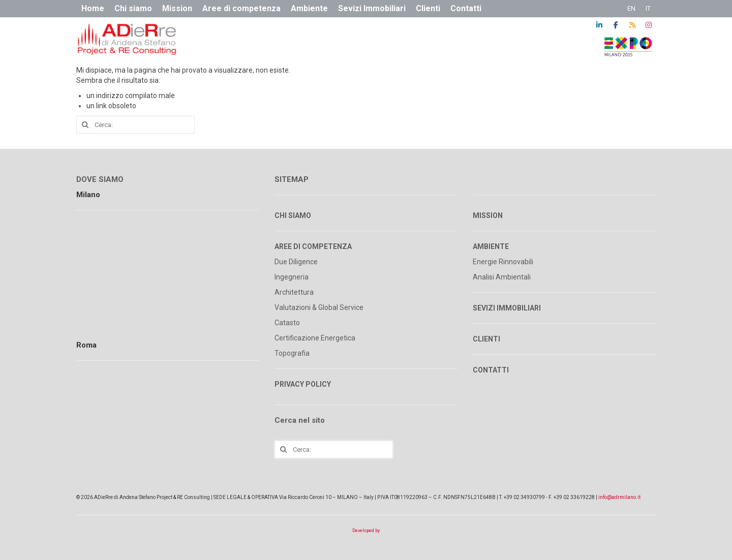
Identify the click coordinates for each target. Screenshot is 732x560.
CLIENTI (486, 339)
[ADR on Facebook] (616, 25)
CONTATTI (491, 370)
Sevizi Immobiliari (372, 8)
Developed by (366, 531)
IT (648, 8)
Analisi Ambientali (502, 277)
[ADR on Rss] (632, 25)
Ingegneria (292, 277)
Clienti (428, 8)
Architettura (294, 292)
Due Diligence (296, 262)
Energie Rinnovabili (503, 262)
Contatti (466, 8)
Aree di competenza (241, 8)
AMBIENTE (491, 246)
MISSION (488, 215)
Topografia (292, 353)
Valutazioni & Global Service (319, 307)
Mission (177, 8)
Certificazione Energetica (315, 338)
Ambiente (309, 8)
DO (82, 179)
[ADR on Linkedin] (599, 25)
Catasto (287, 323)
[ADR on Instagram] (649, 25)
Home (93, 8)
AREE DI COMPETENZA (313, 246)
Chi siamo (133, 8)
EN (631, 8)
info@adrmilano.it (619, 497)
